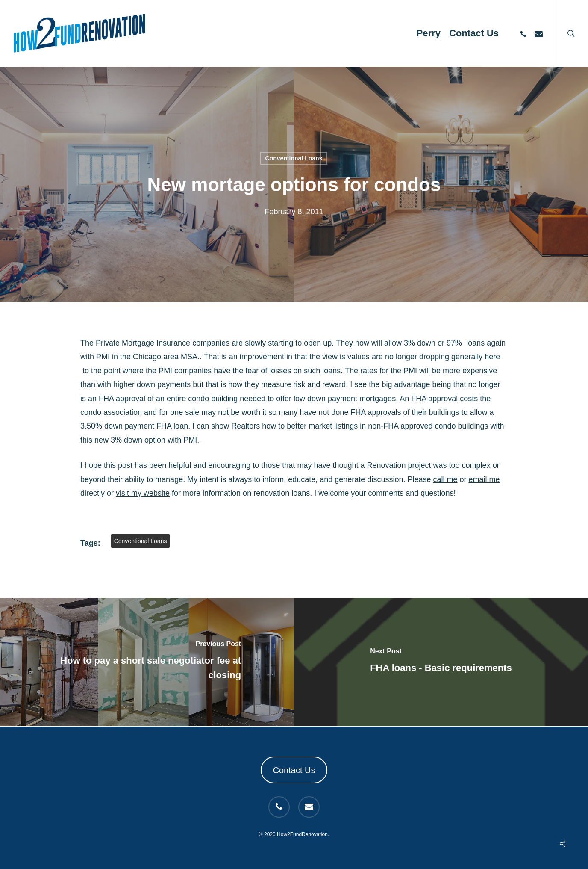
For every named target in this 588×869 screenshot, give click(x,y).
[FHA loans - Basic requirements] (441, 662)
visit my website (143, 493)
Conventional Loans (294, 158)
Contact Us (294, 770)
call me (445, 479)
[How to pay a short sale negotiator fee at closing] (147, 662)
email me (484, 479)
